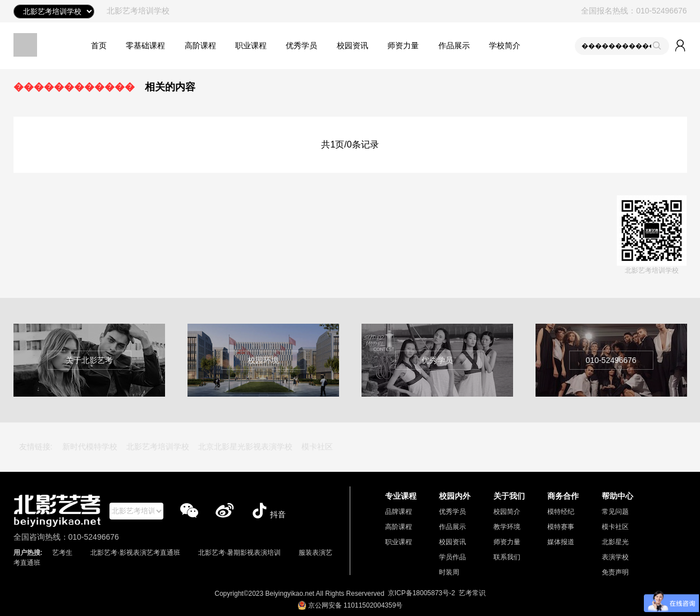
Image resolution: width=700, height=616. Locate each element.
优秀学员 (301, 45)
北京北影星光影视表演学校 (245, 447)
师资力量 (403, 45)
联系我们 (507, 557)
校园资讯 (353, 45)
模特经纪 (561, 512)
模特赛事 (561, 527)
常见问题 (615, 512)
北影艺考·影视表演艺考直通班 (135, 553)
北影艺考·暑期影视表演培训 (239, 553)
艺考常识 (472, 593)
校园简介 (507, 512)
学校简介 (505, 45)
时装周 (449, 572)
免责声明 (615, 572)
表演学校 (615, 557)
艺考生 (62, 553)
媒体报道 (561, 542)
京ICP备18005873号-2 (422, 593)
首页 (99, 45)
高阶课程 (200, 45)
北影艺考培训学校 (158, 447)
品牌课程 (399, 512)
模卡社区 (317, 447)
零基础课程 (145, 45)
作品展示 (454, 45)
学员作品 (452, 557)
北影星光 (615, 542)
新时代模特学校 (90, 447)
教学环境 (507, 527)
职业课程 (251, 45)
